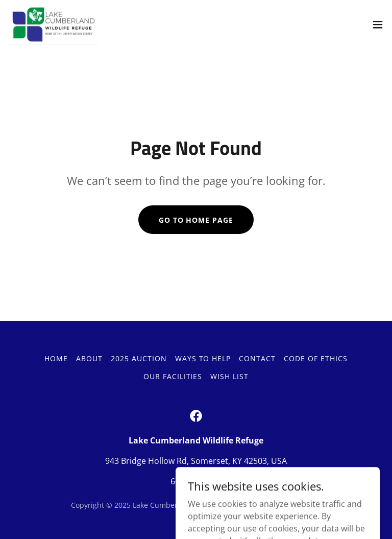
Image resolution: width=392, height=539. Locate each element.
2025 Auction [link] (139, 358)
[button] (378, 25)
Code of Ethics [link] (316, 358)
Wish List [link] (229, 376)
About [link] (89, 358)
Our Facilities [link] (173, 376)
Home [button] (56, 358)
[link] (54, 25)
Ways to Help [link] (203, 358)
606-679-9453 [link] (196, 481)
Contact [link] (257, 358)
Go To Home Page (196, 220)
